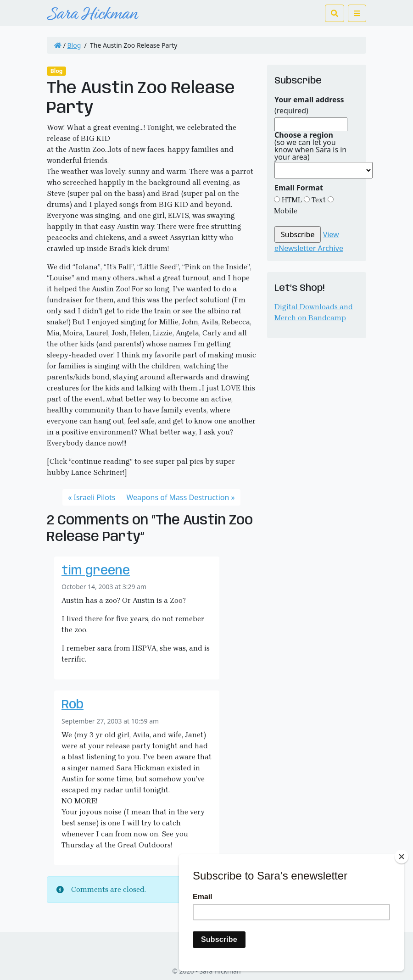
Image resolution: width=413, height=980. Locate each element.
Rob (73, 705)
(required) (309, 105)
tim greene (96, 571)
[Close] (402, 857)
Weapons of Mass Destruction (178, 497)
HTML (291, 200)
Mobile (286, 211)
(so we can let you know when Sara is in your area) (310, 146)
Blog (74, 45)
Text (318, 200)
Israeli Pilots (95, 497)
